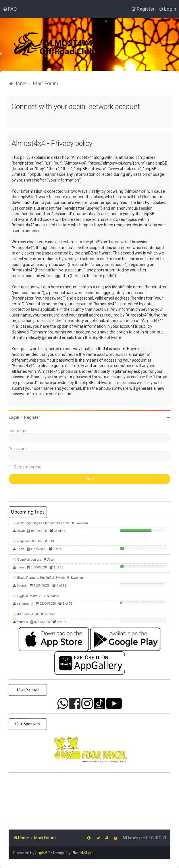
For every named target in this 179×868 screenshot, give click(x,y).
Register (32, 417)
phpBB (41, 853)
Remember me (28, 467)
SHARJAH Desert (90, 799)
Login (14, 417)
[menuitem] (10, 9)
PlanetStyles (83, 853)
